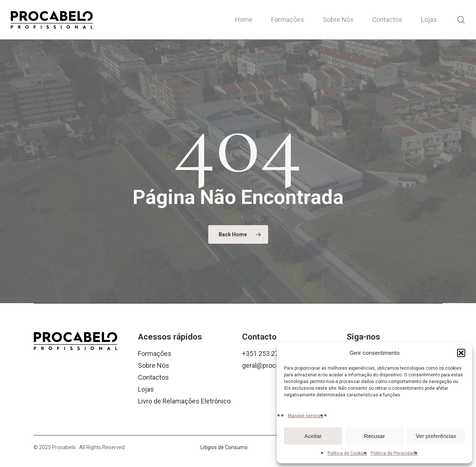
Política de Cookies (347, 453)
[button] (461, 353)
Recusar (374, 436)
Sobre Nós (154, 365)
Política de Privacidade (394, 453)
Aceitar (313, 436)
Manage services (306, 416)
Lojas (146, 389)
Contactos (153, 377)
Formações (155, 354)
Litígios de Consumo (224, 447)
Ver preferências (436, 436)
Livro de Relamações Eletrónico (184, 401)
